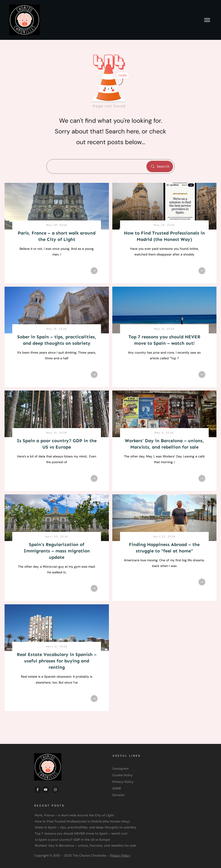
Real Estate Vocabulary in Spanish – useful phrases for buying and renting (57, 661)
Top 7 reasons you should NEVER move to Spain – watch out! (81, 834)
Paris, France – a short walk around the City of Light (74, 815)
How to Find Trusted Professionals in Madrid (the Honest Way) (82, 821)
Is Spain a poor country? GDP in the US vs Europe (72, 840)
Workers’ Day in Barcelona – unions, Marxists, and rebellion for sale (85, 846)
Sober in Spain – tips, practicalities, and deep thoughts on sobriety (86, 827)
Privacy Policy (120, 855)
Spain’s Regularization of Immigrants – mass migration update (57, 551)
